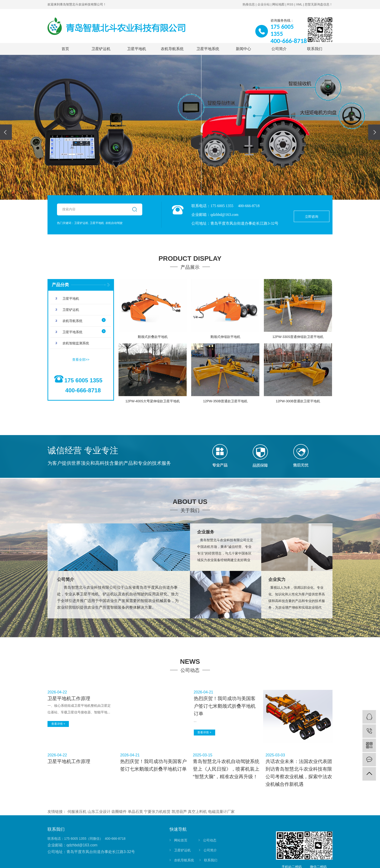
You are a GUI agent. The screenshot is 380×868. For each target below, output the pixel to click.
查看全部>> (81, 360)
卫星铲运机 (101, 49)
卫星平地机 (137, 49)
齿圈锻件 (119, 812)
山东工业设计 (99, 812)
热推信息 (249, 4)
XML (299, 4)
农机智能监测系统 (76, 343)
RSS (290, 4)
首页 (65, 49)
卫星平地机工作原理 (69, 698)
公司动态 (210, 840)
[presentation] (6, 132)
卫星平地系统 (208, 49)
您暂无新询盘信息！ (319, 4)
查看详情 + (58, 724)
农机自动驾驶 (114, 223)
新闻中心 (243, 49)
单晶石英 (135, 812)
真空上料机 (197, 812)
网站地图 (278, 4)
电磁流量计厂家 (221, 812)
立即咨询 (312, 217)
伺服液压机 (77, 812)
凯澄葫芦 (179, 812)
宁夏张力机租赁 (157, 812)
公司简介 (279, 49)
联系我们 (315, 49)
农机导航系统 (172, 49)
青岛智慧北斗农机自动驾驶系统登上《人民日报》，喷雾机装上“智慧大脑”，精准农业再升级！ (226, 769)
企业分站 (264, 4)
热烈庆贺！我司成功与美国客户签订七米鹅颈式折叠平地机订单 (225, 706)
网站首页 (181, 840)
